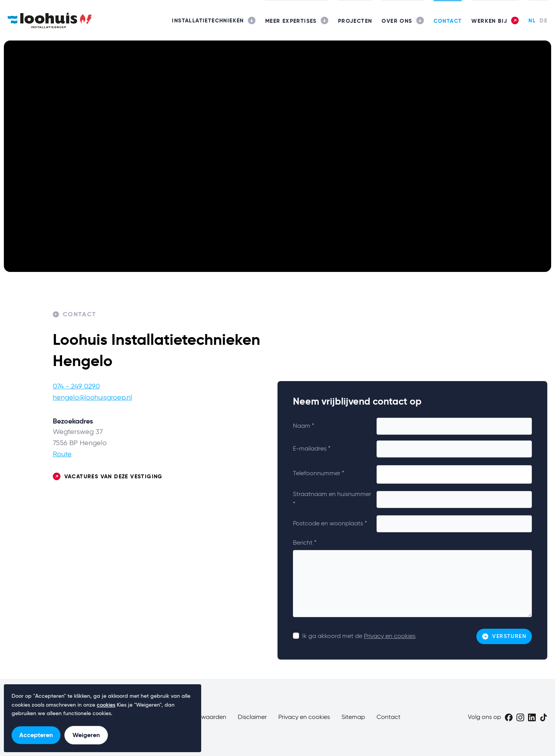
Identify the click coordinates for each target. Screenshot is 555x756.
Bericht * (305, 543)
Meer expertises (291, 21)
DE (543, 20)
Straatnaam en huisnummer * (332, 499)
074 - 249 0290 (76, 386)
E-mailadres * (312, 449)
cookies (106, 705)
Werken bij (489, 21)
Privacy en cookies (390, 636)
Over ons (397, 21)
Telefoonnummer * (319, 474)
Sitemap (353, 717)
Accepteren (36, 735)
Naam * (304, 426)
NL (532, 20)
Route (62, 454)
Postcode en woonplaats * (330, 524)
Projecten (355, 21)
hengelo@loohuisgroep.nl (92, 398)
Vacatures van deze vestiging (108, 477)
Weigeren (86, 735)
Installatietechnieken (208, 20)
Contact (448, 21)
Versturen (504, 636)
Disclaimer (252, 717)
